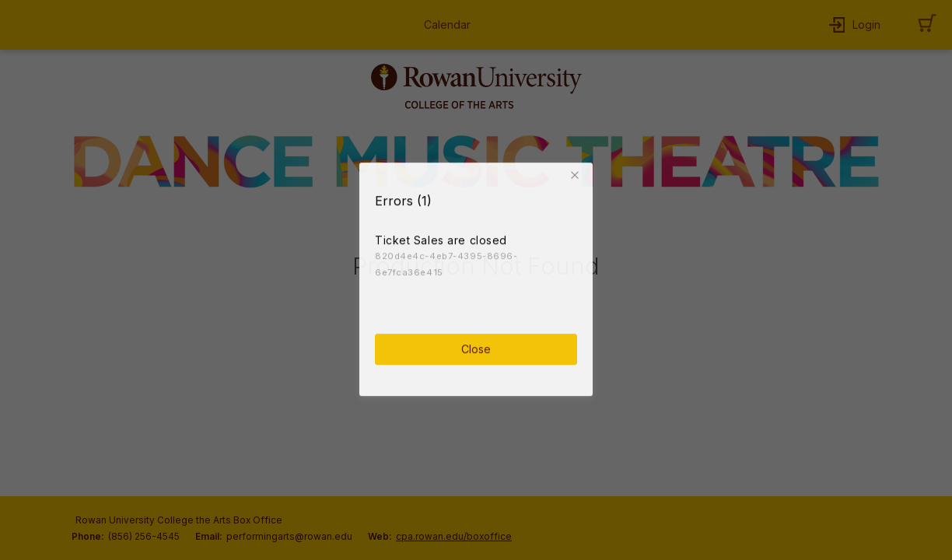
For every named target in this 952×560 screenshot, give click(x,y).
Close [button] (476, 346)
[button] (577, 173)
